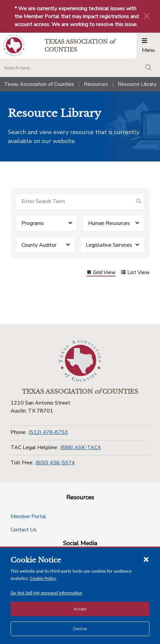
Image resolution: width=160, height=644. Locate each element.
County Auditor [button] (39, 245)
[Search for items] (75, 201)
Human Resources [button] (109, 223)
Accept (80, 609)
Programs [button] (33, 223)
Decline (80, 629)
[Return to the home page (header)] (14, 45)
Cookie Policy (43, 578)
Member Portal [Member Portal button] (28, 517)
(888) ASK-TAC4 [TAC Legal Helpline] (80, 447)
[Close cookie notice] (146, 559)
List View (135, 273)
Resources (96, 84)
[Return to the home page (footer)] (80, 361)
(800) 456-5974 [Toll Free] (55, 463)
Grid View (101, 273)
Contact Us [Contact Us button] (24, 530)
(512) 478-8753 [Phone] (48, 432)
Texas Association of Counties (39, 84)
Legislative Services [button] (109, 245)
